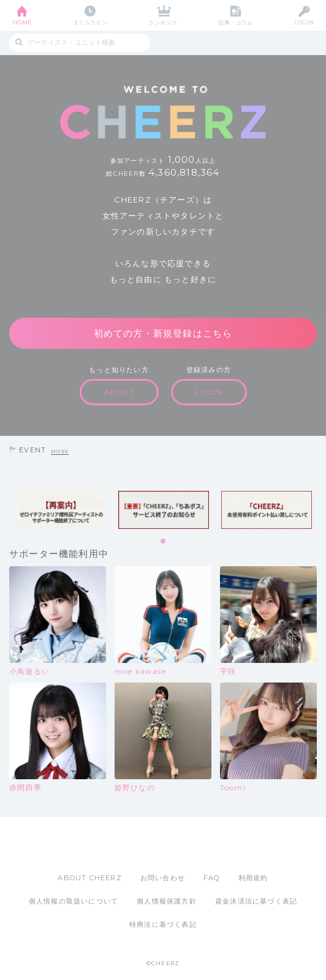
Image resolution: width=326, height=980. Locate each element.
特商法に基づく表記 (163, 924)
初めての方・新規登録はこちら (163, 333)
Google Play (194, 845)
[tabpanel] (61, 510)
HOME (22, 22)
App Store (129, 845)
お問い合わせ (163, 878)
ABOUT (119, 392)
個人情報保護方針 (167, 901)
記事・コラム (236, 22)
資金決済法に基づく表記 (256, 901)
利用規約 (253, 878)
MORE (60, 451)
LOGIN (304, 22)
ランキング (163, 22)
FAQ (212, 878)
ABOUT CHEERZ (89, 878)
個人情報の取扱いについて (74, 901)
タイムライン (90, 22)
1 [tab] (164, 542)
